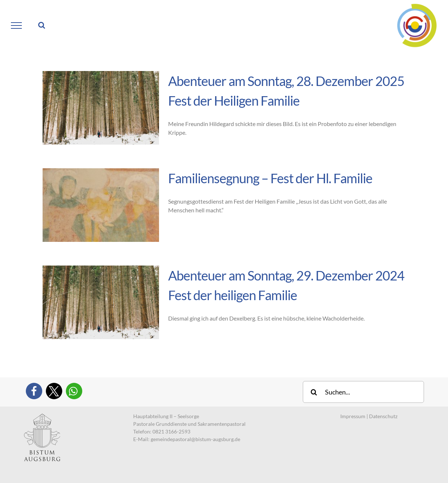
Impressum (353, 416)
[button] (34, 391)
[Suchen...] (363, 392)
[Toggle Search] (42, 25)
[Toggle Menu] (17, 25)
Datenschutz (383, 416)
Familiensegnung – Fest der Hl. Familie (270, 178)
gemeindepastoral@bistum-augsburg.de (195, 439)
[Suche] (314, 392)
